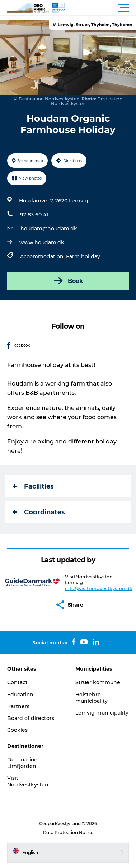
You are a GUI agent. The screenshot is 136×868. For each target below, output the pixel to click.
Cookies (17, 730)
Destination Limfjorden (22, 763)
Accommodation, (43, 256)
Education (20, 695)
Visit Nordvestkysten (28, 781)
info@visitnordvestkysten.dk (99, 588)
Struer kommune (98, 682)
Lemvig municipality (102, 713)
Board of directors (31, 718)
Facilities (33, 486)
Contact (17, 682)
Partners (18, 706)
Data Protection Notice (68, 832)
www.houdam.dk (42, 242)
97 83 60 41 (34, 215)
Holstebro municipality (92, 698)
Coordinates (39, 512)
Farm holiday (83, 256)
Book (68, 281)
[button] (100, 8)
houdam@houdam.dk (49, 229)
